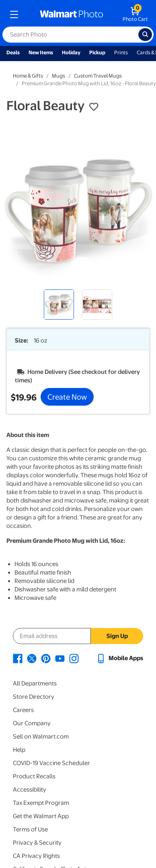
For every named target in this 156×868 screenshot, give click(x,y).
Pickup (97, 52)
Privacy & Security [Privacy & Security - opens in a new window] (37, 843)
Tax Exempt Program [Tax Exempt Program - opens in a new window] (41, 803)
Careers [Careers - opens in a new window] (23, 710)
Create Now (67, 397)
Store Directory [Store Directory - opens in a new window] (34, 697)
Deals (13, 52)
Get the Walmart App (41, 816)
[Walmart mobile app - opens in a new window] (120, 658)
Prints (121, 52)
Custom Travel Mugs (98, 76)
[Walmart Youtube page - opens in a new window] (60, 658)
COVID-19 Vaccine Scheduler (51, 763)
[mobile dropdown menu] (14, 14)
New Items (41, 52)
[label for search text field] (70, 35)
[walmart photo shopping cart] (135, 14)
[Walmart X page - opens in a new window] (32, 658)
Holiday (71, 52)
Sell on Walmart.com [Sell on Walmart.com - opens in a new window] (41, 737)
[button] (94, 107)
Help (19, 750)
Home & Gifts (28, 76)
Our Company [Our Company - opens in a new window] (32, 723)
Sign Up (117, 636)
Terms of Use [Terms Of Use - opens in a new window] (30, 829)
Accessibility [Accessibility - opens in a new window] (30, 790)
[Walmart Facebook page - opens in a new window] (18, 658)
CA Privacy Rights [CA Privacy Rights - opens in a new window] (36, 856)
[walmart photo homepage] (72, 14)
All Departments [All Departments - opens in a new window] (35, 683)
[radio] (59, 305)
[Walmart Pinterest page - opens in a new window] (46, 658)
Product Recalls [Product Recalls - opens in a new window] (34, 776)
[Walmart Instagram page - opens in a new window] (74, 658)
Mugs (58, 76)
